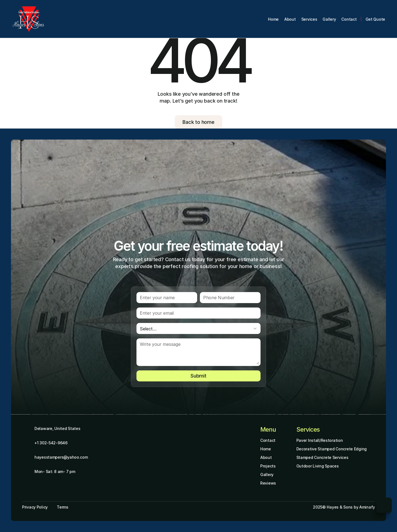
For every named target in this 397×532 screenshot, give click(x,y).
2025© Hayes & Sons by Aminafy (344, 507)
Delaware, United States (57, 428)
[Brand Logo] (29, 19)
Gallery (267, 474)
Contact (268, 440)
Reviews (268, 483)
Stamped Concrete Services (322, 457)
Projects (268, 466)
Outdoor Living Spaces (318, 466)
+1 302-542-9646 (51, 443)
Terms (63, 507)
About (266, 457)
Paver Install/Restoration (320, 440)
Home (266, 449)
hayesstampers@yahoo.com (61, 457)
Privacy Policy (35, 507)
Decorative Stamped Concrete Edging (332, 449)
